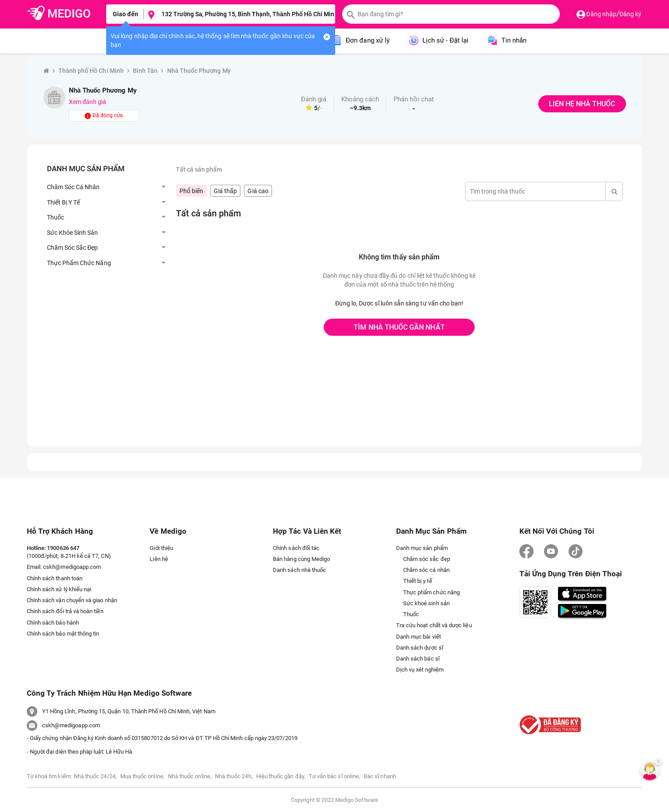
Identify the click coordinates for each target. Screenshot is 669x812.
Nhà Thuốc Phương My (199, 71)
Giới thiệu (161, 548)
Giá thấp (225, 191)
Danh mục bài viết (419, 637)
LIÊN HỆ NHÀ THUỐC (582, 104)
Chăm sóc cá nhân (426, 570)
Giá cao (258, 191)
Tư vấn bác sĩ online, (334, 776)
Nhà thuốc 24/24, (95, 776)
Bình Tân (145, 71)
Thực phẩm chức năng (431, 592)
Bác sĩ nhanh (380, 776)
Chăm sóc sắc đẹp (427, 559)
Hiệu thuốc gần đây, (281, 776)
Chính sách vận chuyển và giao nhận (72, 600)
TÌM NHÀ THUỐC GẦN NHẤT (399, 327)
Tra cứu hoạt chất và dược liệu (434, 625)
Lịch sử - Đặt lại (438, 40)
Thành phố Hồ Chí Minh (91, 71)
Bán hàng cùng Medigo (301, 559)
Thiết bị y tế (418, 581)
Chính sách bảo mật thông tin (63, 634)
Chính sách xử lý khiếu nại (59, 589)
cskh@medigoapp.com (72, 567)
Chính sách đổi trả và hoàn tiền (65, 611)
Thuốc (411, 614)
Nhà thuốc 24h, (234, 776)
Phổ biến (191, 191)
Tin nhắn (506, 40)
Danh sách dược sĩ (420, 648)
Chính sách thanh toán (55, 578)
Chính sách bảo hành (53, 623)
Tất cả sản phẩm (199, 169)
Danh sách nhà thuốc (299, 570)
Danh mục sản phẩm (422, 548)
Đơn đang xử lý (360, 40)
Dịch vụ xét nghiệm (420, 670)
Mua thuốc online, (142, 776)
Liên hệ (159, 559)
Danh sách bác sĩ (418, 659)
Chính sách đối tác (296, 548)
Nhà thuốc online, (190, 776)
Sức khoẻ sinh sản (426, 603)
